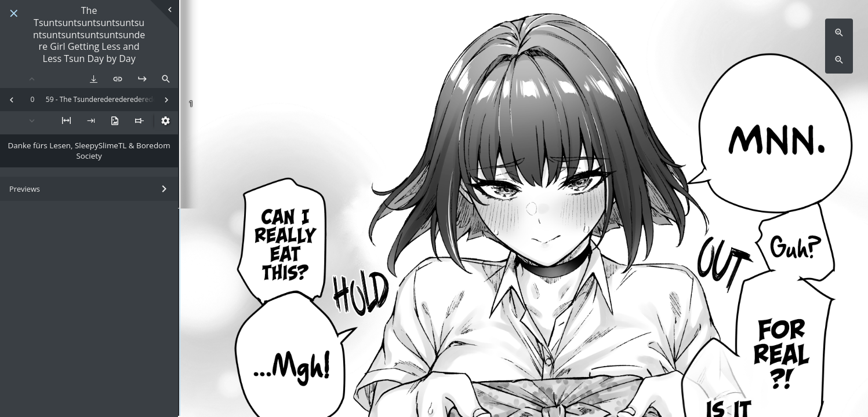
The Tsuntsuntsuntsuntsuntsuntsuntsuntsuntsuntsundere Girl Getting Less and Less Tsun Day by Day (89, 35)
